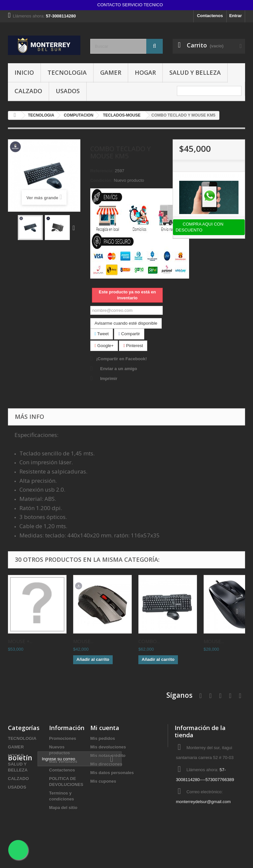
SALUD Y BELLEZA (195, 72)
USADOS (68, 91)
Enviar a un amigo (119, 369)
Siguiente (75, 228)
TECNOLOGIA (67, 72)
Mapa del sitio (63, 808)
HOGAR (145, 72)
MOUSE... (83, 641)
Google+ (104, 346)
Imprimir (109, 379)
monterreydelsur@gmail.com (203, 802)
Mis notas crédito (108, 756)
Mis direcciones (106, 764)
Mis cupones (103, 781)
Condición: (101, 180)
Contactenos (210, 16)
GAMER (111, 72)
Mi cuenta (105, 728)
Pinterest (133, 346)
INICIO (24, 72)
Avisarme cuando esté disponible (126, 323)
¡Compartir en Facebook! (122, 359)
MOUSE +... (20, 641)
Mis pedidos (103, 738)
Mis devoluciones (108, 747)
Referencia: (102, 171)
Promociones (63, 738)
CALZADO (28, 91)
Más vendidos (63, 761)
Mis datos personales (112, 773)
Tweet (102, 334)
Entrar (236, 16)
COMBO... (149, 641)
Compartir (129, 334)
